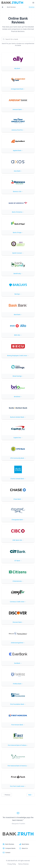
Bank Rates (25, 844)
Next (31, 795)
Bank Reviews (11, 7)
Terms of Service (23, 864)
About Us (25, 848)
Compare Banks (10, 848)
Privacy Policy (12, 864)
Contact (8, 852)
